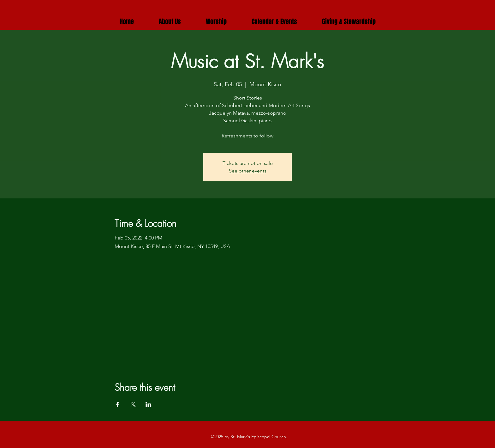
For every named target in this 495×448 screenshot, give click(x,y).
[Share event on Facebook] (118, 404)
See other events (248, 171)
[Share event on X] (133, 404)
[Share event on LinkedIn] (149, 404)
